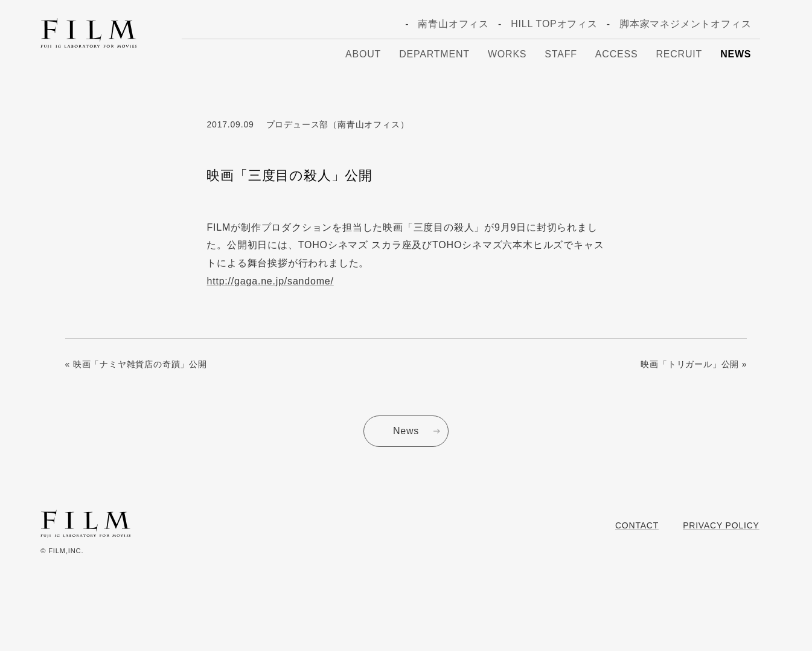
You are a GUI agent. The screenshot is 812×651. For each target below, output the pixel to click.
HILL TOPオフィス (554, 24)
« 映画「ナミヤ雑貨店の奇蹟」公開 (136, 364)
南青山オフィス (453, 24)
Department (434, 54)
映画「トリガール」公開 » (694, 364)
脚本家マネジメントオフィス (685, 24)
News (736, 54)
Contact (637, 525)
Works (507, 54)
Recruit (679, 54)
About (363, 54)
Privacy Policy (721, 525)
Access (617, 54)
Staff (561, 54)
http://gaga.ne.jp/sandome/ (270, 281)
